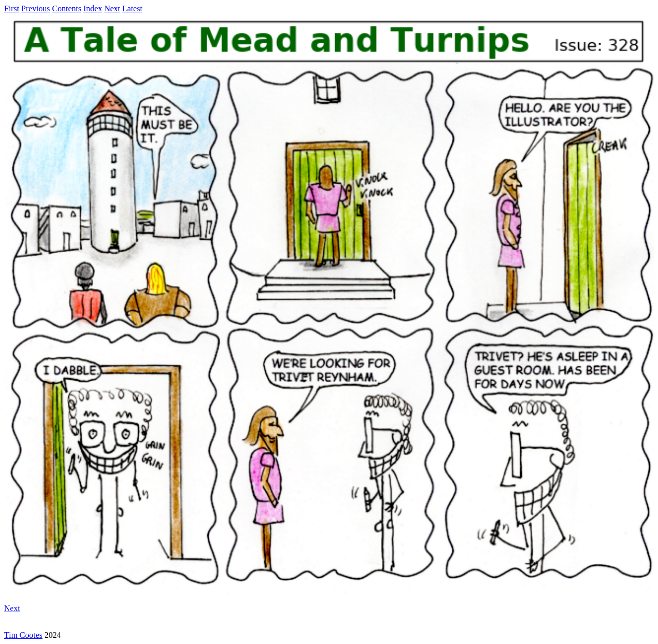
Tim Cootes (23, 635)
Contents (67, 8)
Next (112, 8)
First (12, 8)
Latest (132, 8)
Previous (35, 8)
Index (93, 8)
